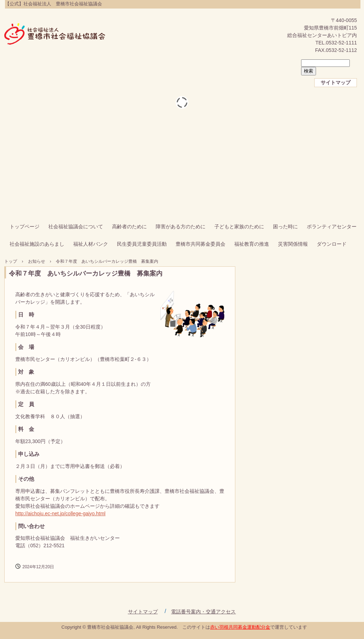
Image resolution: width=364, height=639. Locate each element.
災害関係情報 (293, 244)
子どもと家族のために (239, 227)
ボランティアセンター (332, 227)
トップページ (25, 227)
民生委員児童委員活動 (142, 244)
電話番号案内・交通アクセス (203, 612)
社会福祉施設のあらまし (37, 244)
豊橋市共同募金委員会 (200, 244)
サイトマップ (336, 82)
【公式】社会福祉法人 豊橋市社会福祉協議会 (55, 34)
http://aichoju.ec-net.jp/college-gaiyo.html (60, 513)
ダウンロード (332, 244)
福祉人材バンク (91, 244)
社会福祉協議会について (76, 227)
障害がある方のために (181, 227)
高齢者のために (129, 227)
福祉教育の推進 (252, 244)
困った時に (285, 227)
